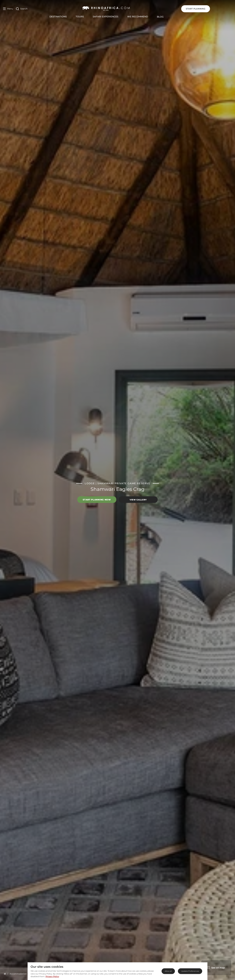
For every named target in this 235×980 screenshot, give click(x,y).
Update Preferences (190, 971)
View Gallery (138, 500)
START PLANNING (218, 9)
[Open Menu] (8, 9)
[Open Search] (22, 9)
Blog (171, 17)
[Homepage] (5, 974)
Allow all (168, 971)
